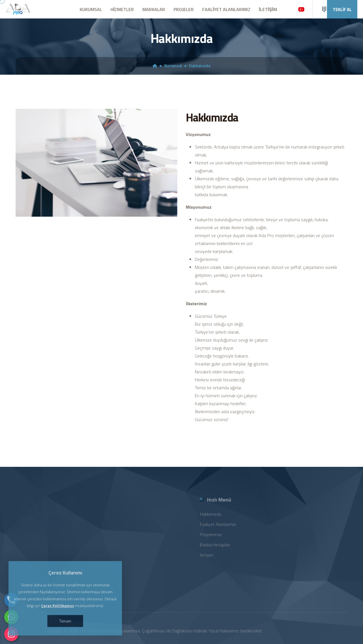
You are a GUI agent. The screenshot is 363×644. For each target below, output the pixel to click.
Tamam (65, 621)
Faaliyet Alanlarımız (218, 527)
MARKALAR (154, 9)
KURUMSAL (91, 9)
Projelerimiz (211, 537)
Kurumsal (173, 66)
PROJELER (184, 9)
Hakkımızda (200, 66)
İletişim (207, 557)
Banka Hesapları (215, 547)
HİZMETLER (122, 9)
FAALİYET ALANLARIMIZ (226, 9)
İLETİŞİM (268, 9)
